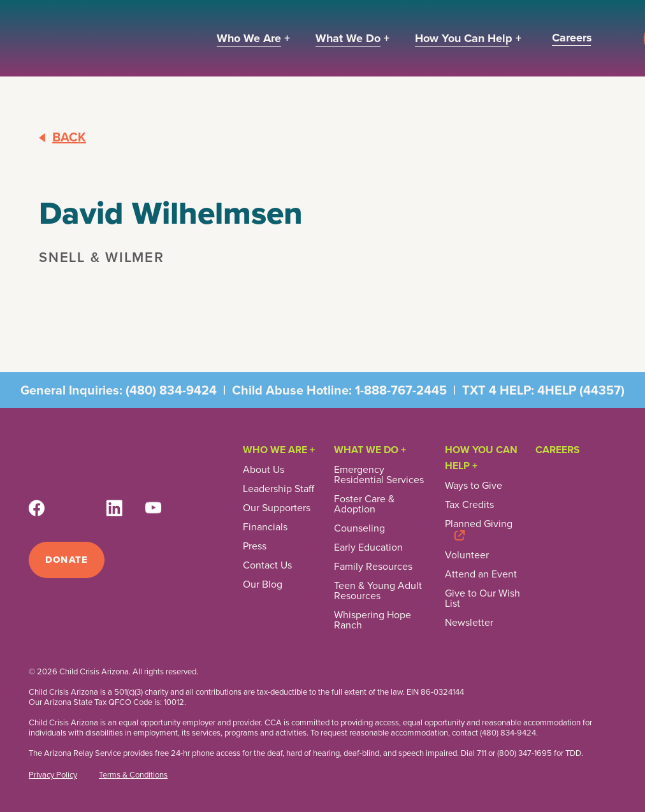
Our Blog (263, 584)
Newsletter (469, 623)
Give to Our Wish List (482, 598)
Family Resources (373, 567)
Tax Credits (469, 505)
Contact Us (267, 565)
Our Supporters (277, 508)
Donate (67, 560)
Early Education (368, 547)
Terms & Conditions (133, 775)
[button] (253, 39)
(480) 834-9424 (171, 390)
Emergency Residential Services (379, 475)
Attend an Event (481, 574)
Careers (558, 450)
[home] (108, 38)
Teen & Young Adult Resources (378, 591)
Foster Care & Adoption (364, 504)
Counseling (359, 528)
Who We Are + (279, 450)
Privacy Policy (53, 775)
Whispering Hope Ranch (373, 620)
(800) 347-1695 (525, 753)
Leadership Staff (279, 489)
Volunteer (467, 555)
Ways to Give (474, 486)
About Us (264, 470)
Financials (265, 527)
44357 (602, 390)
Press (255, 546)
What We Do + (370, 450)
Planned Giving (479, 525)
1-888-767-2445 (401, 390)
